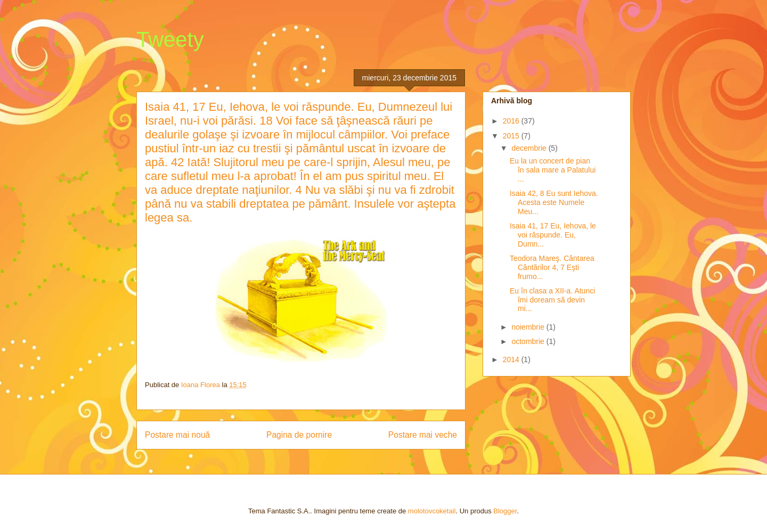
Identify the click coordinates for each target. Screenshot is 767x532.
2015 (512, 136)
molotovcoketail (432, 511)
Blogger (505, 511)
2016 (512, 121)
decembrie (530, 148)
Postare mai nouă (177, 435)
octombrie (529, 341)
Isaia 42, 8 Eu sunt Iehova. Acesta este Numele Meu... (554, 202)
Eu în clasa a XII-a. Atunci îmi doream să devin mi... (552, 300)
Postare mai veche (423, 435)
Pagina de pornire (299, 435)
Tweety (170, 39)
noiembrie (529, 327)
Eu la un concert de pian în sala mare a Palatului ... (553, 170)
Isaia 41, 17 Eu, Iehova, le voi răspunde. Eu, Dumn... (553, 235)
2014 (512, 359)
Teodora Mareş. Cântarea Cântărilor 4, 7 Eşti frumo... (552, 267)
